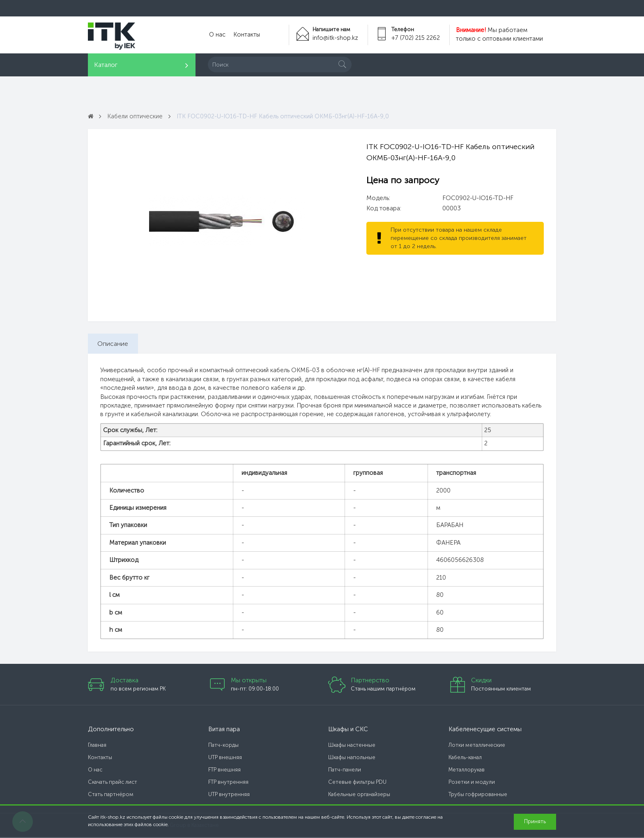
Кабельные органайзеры (359, 795)
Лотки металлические (477, 746)
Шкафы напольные (352, 758)
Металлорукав (467, 770)
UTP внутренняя (229, 795)
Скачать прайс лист (113, 783)
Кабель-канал (465, 758)
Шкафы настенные (352, 746)
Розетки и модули (472, 783)
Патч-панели (345, 770)
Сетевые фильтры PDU (357, 783)
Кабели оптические (136, 116)
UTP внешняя (225, 758)
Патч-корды (223, 746)
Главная (97, 746)
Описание (114, 344)
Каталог (106, 65)
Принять (535, 821)
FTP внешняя (224, 770)
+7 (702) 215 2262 (415, 38)
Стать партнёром (111, 795)
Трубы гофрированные (478, 795)
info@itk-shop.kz (335, 38)
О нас (217, 35)
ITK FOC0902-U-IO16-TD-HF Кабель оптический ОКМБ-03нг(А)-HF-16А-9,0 (286, 116)
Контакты (245, 35)
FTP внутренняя (228, 783)
